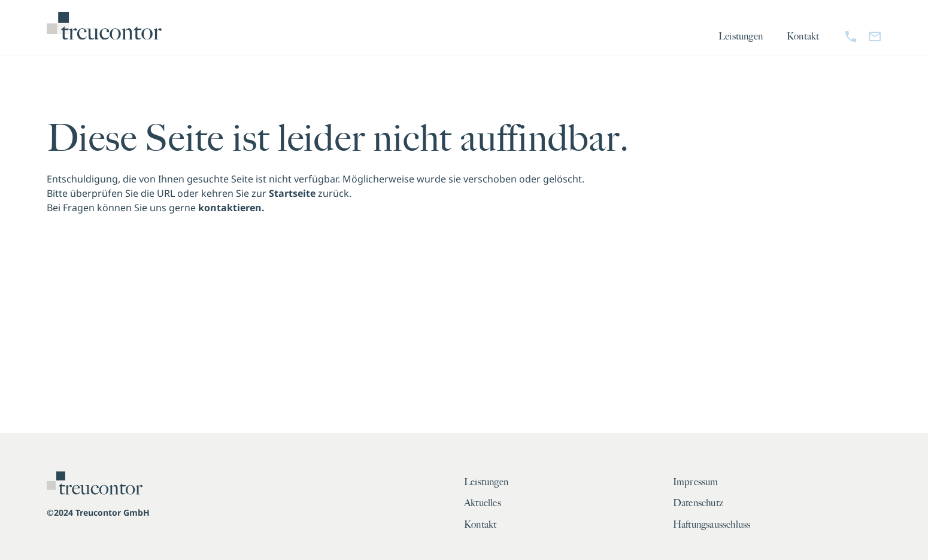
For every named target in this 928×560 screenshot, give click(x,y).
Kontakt (803, 36)
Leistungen (741, 36)
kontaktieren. (231, 208)
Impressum (696, 482)
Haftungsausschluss (712, 525)
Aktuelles (483, 503)
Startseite (292, 193)
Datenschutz (698, 503)
